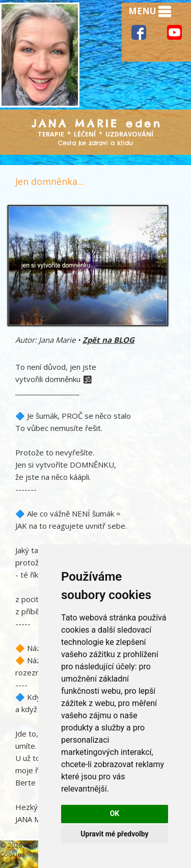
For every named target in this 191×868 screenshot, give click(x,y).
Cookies (12, 854)
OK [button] (115, 813)
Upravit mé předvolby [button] (114, 834)
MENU (150, 12)
